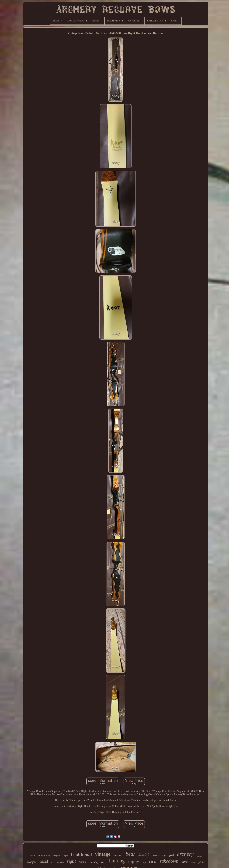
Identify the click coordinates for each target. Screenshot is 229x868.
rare (104, 862)
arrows (118, 855)
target (32, 861)
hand (44, 861)
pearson (200, 856)
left (144, 862)
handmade (44, 855)
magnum (57, 856)
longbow (134, 862)
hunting (117, 861)
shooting (94, 862)
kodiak (144, 855)
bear (130, 854)
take (53, 863)
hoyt (164, 856)
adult (193, 862)
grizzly (201, 862)
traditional (81, 854)
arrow (156, 856)
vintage (103, 854)
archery (185, 854)
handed (61, 862)
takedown (169, 861)
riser (153, 861)
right (71, 861)
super (66, 856)
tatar (185, 862)
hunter (83, 862)
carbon (32, 856)
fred (171, 855)
